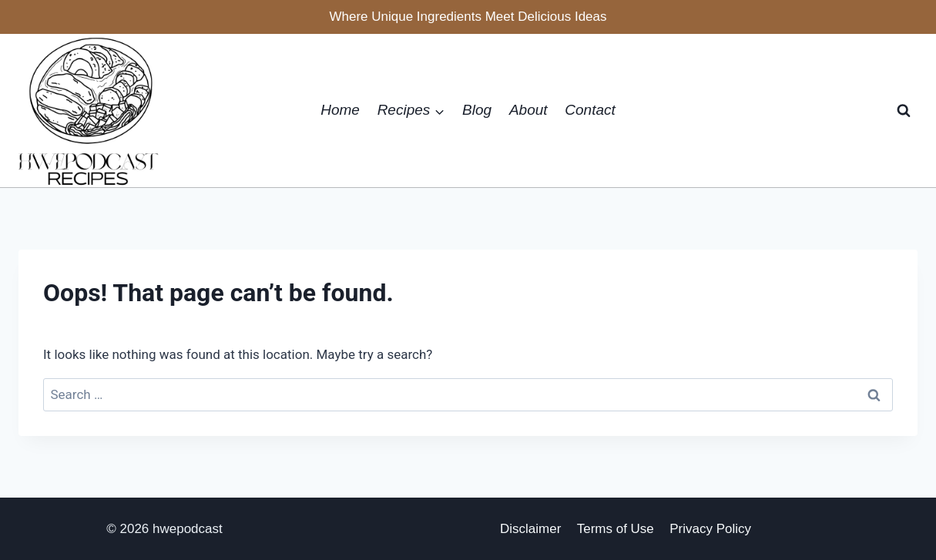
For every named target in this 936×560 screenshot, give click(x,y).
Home (340, 110)
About (528, 110)
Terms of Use (616, 529)
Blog (477, 110)
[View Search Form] (904, 111)
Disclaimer (530, 529)
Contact (590, 110)
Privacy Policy (710, 529)
